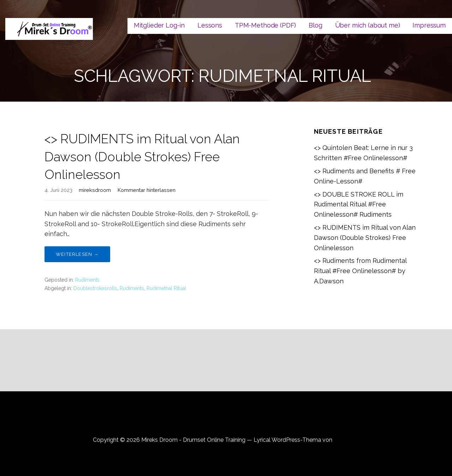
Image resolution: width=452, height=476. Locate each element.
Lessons (210, 25)
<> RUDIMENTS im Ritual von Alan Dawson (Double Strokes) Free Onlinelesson (142, 156)
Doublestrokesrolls (95, 288)
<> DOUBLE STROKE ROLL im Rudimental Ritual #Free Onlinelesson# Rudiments (359, 204)
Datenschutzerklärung (226, 420)
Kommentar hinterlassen (147, 190)
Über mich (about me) (368, 25)
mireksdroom (95, 190)
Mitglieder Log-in (159, 25)
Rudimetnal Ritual (166, 288)
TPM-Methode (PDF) (265, 25)
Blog (315, 25)
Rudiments (87, 280)
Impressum (429, 25)
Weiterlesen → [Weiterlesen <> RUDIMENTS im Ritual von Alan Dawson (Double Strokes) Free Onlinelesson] (77, 254)
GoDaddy (346, 440)
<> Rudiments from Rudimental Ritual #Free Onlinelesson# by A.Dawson (360, 271)
